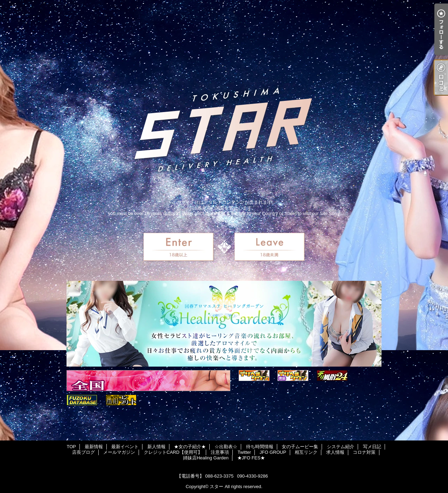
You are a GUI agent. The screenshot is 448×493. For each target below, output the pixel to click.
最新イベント (125, 447)
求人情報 (335, 452)
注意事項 (220, 452)
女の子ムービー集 (300, 447)
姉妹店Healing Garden (206, 458)
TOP (71, 447)
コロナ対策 (364, 452)
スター (216, 487)
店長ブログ (83, 452)
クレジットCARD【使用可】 (173, 452)
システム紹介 (341, 447)
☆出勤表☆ (226, 447)
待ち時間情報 (260, 447)
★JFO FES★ (251, 458)
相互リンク (306, 452)
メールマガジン (119, 452)
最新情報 (94, 447)
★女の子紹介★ (190, 447)
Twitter (244, 452)
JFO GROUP (273, 452)
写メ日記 (372, 447)
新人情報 (156, 447)
